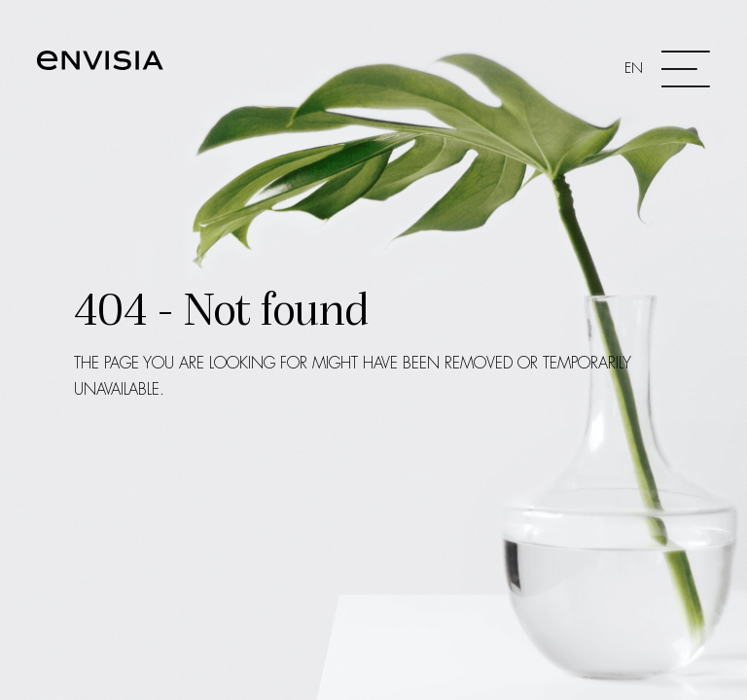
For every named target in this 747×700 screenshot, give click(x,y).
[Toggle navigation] (667, 69)
